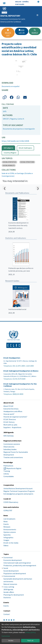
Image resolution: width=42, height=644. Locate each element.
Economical (8, 557)
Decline (11, 641)
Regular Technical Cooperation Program (19, 491)
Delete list (8, 33)
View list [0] (22, 31)
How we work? (9, 414)
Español (26, 2)
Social (6, 568)
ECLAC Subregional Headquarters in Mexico (21, 371)
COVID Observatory (11, 502)
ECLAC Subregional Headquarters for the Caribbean (20, 385)
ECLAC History (9, 422)
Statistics (7, 597)
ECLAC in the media (11, 543)
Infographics (8, 537)
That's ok (30, 641)
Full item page (8, 104)
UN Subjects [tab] (8, 148)
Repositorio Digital (14, 468)
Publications (8, 466)
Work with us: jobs (10, 425)
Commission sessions (12, 444)
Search (35, 31)
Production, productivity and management (20, 565)
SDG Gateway (9, 436)
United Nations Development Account (18, 488)
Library (6, 474)
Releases (7, 527)
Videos (6, 545)
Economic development (13, 560)
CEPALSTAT (8, 510)
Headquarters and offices (13, 411)
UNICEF (6, 119)
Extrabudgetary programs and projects (18, 494)
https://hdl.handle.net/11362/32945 (15, 141)
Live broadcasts (9, 519)
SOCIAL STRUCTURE (27, 162)
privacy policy (30, 632)
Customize (6, 636)
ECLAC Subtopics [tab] (25, 148)
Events (6, 524)
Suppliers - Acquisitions (12, 427)
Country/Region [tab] (10, 153)
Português (20, 4)
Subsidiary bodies (10, 449)
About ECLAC (8, 406)
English (18, 2)
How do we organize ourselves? (15, 417)
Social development (11, 571)
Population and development (15, 573)
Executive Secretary (11, 409)
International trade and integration (17, 563)
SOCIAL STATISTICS (9, 162)
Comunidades (9, 476)
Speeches (7, 535)
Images (6, 540)
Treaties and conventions (13, 457)
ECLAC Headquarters (12, 358)
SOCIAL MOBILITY (9, 165)
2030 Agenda (8, 589)
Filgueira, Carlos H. (17, 119)
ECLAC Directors (10, 419)
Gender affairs (9, 592)
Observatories (9, 447)
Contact (7, 614)
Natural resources (10, 584)
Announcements (10, 529)
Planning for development (14, 595)
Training (7, 471)
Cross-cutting (9, 587)
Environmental (9, 576)
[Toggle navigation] (37, 15)
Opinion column (10, 532)
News (6, 521)
